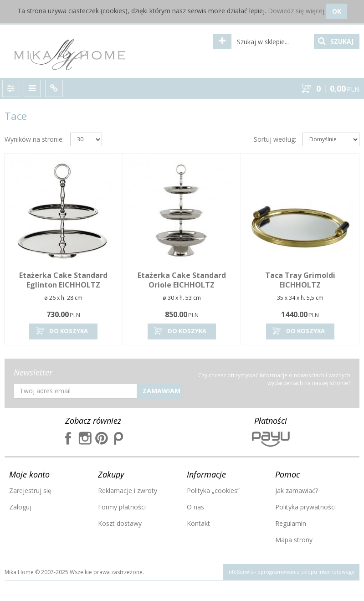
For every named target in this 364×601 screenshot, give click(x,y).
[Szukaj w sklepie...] (273, 41)
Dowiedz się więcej (296, 11)
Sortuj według (275, 139)
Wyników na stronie (34, 139)
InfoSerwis (240, 572)
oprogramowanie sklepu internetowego (306, 572)
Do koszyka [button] (61, 331)
